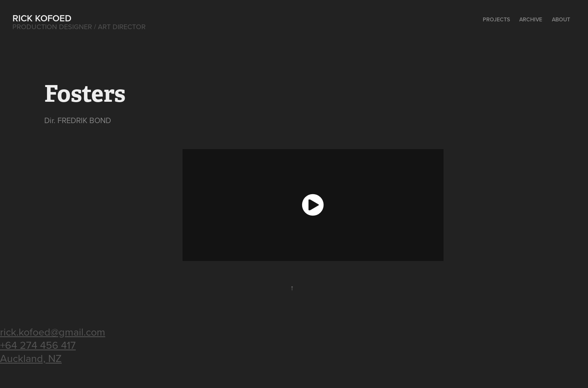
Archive (531, 19)
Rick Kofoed (42, 18)
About (561, 19)
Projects (496, 19)
